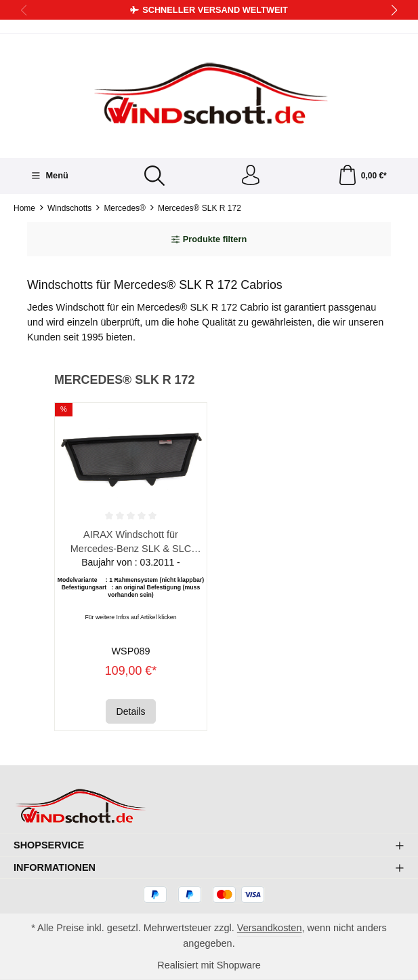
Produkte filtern (209, 239)
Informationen (55, 867)
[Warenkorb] (362, 176)
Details (131, 711)
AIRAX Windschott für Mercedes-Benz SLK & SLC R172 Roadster (131, 542)
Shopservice (49, 845)
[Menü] (50, 176)
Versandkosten (270, 928)
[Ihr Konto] (251, 176)
